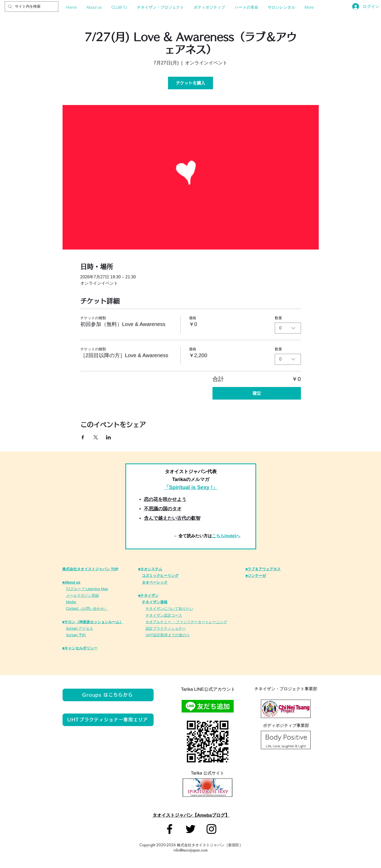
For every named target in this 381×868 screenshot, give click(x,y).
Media (71, 602)
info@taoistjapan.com (191, 850)
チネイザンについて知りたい (169, 609)
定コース (175, 615)
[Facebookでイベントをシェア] (83, 437)
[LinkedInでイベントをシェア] (108, 437)
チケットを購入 (190, 83)
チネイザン (155, 615)
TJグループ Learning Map (87, 589)
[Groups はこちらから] (108, 695)
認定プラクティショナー (166, 628)
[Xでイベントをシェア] (96, 437)
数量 (278, 318)
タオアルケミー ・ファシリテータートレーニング (186, 622)
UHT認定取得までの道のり (168, 635)
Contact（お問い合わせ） (87, 609)
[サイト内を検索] (31, 7)
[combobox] (288, 328)
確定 (257, 393)
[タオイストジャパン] (170, 829)
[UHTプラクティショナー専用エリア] (108, 720)
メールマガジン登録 (82, 595)
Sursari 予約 (76, 635)
